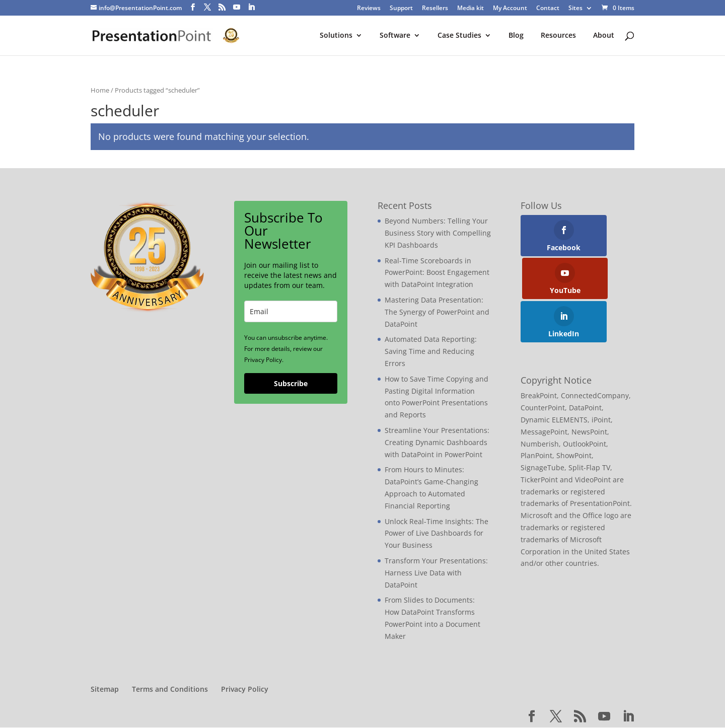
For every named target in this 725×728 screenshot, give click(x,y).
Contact (548, 9)
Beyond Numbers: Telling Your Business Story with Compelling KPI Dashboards (438, 233)
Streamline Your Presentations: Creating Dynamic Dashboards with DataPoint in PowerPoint (437, 443)
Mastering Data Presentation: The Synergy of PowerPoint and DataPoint (437, 312)
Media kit (470, 9)
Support (401, 9)
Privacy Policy (245, 689)
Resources (558, 36)
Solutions (336, 36)
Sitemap (105, 689)
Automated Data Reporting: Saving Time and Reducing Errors (431, 352)
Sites (575, 9)
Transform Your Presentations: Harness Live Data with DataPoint (436, 573)
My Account (510, 9)
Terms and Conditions (170, 689)
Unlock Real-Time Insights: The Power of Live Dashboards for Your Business (437, 534)
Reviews (369, 9)
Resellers (435, 9)
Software (395, 36)
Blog (516, 36)
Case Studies (459, 36)
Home (100, 91)
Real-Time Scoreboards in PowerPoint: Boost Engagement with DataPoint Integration (437, 273)
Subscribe (291, 384)
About (604, 36)
